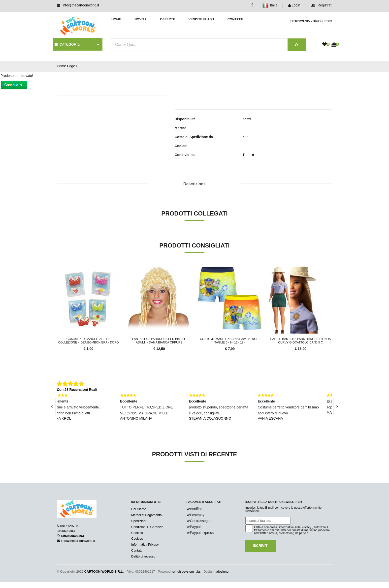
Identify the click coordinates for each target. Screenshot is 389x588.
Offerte (168, 19)
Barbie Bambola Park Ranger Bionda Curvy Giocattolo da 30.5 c (301, 341)
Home (116, 19)
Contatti (235, 19)
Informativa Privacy (145, 544)
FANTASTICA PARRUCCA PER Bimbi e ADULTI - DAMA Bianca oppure (159, 341)
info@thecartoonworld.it (81, 5)
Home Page (66, 66)
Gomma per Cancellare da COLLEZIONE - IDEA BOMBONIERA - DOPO (88, 341)
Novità (141, 19)
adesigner (222, 572)
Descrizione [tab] (194, 184)
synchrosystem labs (187, 572)
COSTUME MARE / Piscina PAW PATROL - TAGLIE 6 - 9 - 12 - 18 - (230, 341)
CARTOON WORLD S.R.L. (104, 572)
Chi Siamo (139, 509)
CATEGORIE (67, 44)
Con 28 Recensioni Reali (77, 390)
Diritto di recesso (143, 556)
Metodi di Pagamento (146, 515)
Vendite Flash (201, 19)
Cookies (137, 533)
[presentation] (52, 406)
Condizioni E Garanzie (147, 527)
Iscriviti (261, 546)
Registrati (322, 5)
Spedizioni (139, 521)
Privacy (306, 527)
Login (294, 5)
